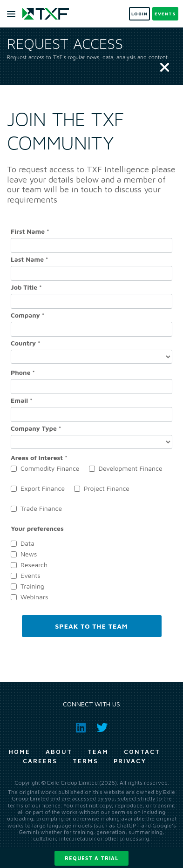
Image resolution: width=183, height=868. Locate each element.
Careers (40, 761)
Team (98, 752)
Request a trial (91, 858)
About (59, 752)
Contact (142, 752)
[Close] (165, 68)
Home (20, 752)
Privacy (130, 761)
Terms (85, 761)
